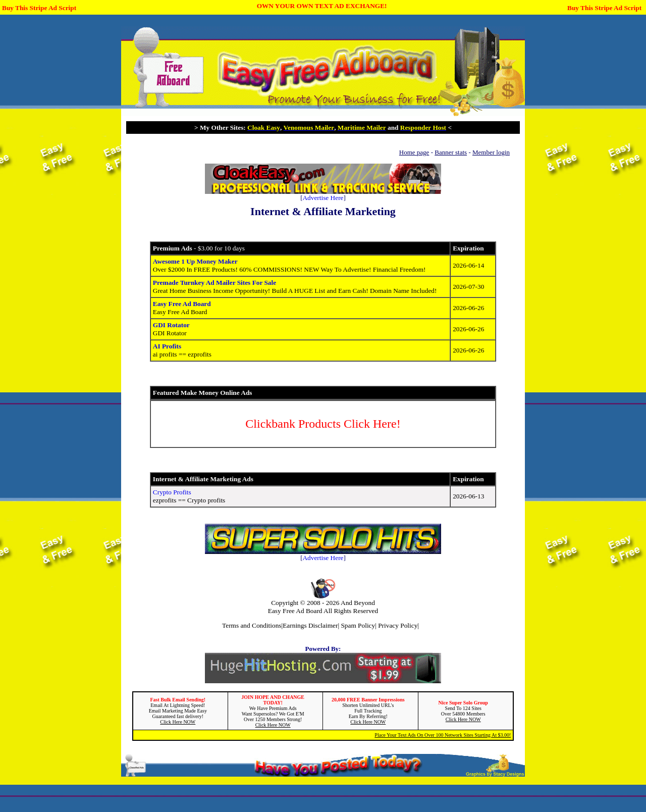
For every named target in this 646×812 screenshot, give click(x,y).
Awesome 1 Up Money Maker (195, 261)
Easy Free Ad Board (182, 304)
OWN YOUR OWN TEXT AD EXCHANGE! (322, 6)
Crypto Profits (172, 492)
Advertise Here (323, 198)
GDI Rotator (171, 325)
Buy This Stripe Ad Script (39, 8)
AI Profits (167, 346)
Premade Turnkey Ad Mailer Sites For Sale (214, 283)
